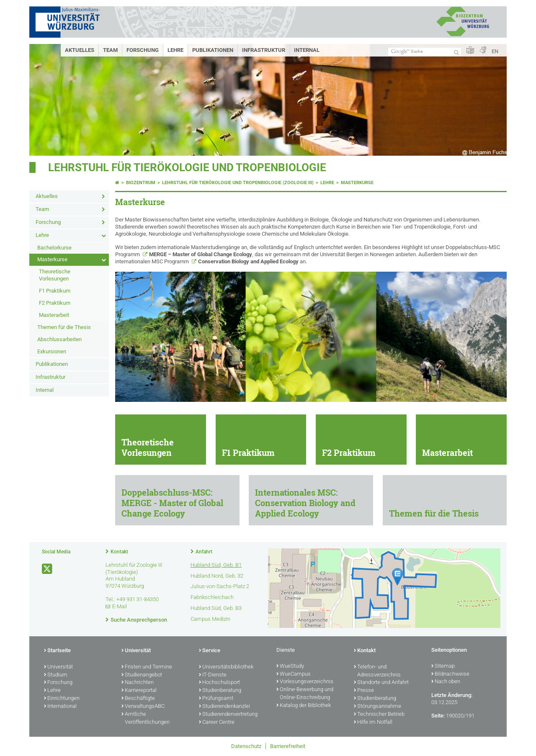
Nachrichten (138, 683)
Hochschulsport (219, 683)
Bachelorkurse (54, 248)
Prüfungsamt (216, 699)
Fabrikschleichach (212, 597)
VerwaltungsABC (143, 707)
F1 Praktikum (55, 291)
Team (110, 50)
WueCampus (294, 674)
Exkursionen (52, 351)
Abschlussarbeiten (59, 339)
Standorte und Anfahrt (381, 683)
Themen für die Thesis (64, 327)
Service (210, 651)
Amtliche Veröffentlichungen (146, 719)
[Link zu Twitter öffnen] (48, 569)
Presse (364, 691)
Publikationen (213, 50)
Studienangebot (142, 675)
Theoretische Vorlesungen (55, 275)
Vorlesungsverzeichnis (305, 682)
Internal (307, 50)
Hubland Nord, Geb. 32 (217, 576)
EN (495, 51)
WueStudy (290, 666)
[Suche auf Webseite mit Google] (425, 52)
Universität (58, 667)
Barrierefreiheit (288, 746)
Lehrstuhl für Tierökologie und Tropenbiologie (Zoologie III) (238, 183)
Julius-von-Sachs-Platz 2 (220, 586)
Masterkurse (52, 259)
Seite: (438, 716)
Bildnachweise (450, 674)
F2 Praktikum (55, 303)
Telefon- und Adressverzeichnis (377, 671)
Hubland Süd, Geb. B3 (216, 608)
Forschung (143, 50)
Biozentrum (141, 183)
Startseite (57, 651)
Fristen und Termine (147, 667)
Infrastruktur (264, 50)
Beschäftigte (138, 699)
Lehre (175, 50)
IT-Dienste (213, 675)
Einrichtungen (62, 699)
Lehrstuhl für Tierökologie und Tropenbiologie (187, 167)
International (60, 707)
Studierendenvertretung (228, 715)
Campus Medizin (210, 619)
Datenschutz (246, 746)
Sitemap (443, 666)
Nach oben (446, 682)
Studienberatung (220, 691)
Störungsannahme (378, 707)
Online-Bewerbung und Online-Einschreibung (305, 694)
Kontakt (119, 552)
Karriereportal (139, 691)
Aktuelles (80, 50)
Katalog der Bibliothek (304, 706)
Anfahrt (204, 552)
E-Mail (120, 606)
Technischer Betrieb (379, 715)
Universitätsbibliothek (226, 667)
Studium (56, 675)
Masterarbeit (54, 315)
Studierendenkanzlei (224, 707)
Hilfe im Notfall (373, 723)
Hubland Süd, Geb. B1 (216, 565)
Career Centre (217, 723)
